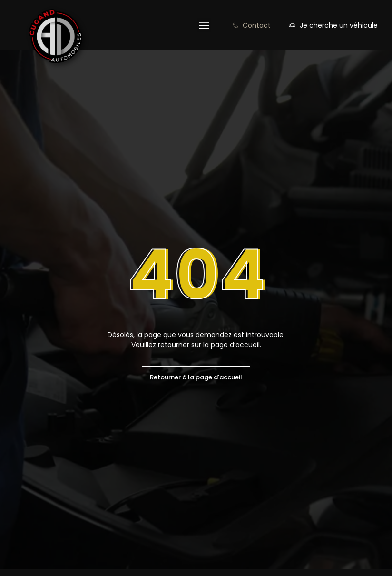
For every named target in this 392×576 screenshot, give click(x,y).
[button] (204, 25)
